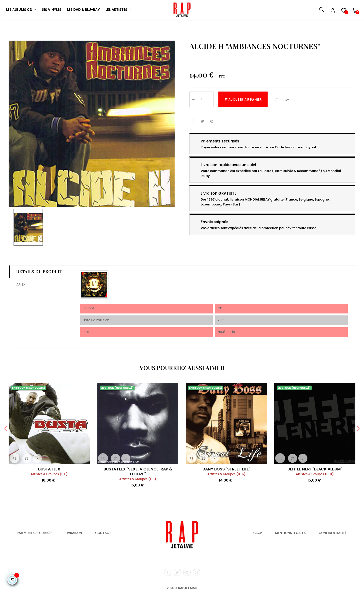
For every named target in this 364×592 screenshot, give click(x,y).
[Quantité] (202, 115)
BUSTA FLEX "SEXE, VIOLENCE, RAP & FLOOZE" (138, 487)
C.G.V (258, 549)
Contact (103, 549)
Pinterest (212, 137)
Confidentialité (333, 549)
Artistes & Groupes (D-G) (226, 490)
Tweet (202, 137)
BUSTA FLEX (49, 485)
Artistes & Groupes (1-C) (49, 490)
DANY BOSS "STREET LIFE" (226, 485)
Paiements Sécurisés (35, 549)
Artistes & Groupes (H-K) (315, 490)
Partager (193, 137)
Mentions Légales (290, 549)
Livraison (74, 549)
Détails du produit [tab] (39, 288)
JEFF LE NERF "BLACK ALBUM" (315, 485)
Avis (21, 300)
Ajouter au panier (243, 115)
